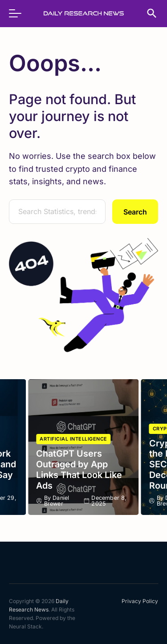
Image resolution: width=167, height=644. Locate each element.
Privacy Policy (140, 601)
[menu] (20, 13)
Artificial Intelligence (73, 439)
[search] (147, 13)
